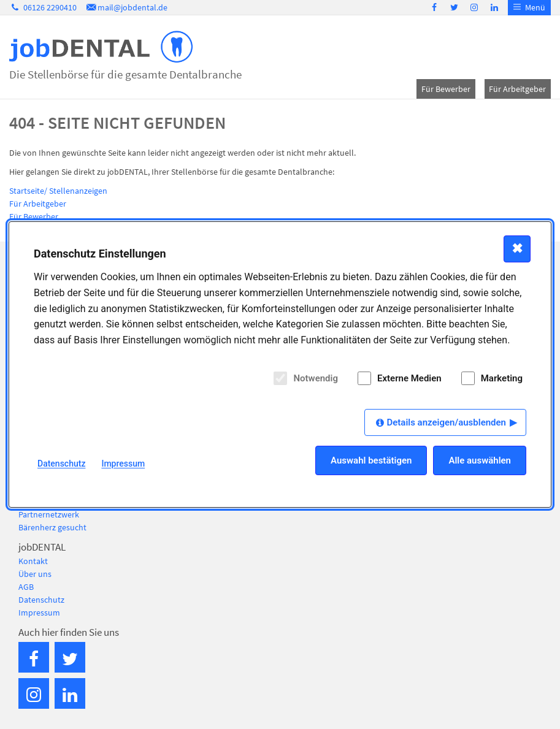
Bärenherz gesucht (52, 527)
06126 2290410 (43, 7)
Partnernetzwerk (49, 514)
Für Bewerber (446, 89)
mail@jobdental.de (126, 7)
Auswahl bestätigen (371, 460)
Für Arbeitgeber (517, 89)
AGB (26, 587)
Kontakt (33, 561)
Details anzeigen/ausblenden (446, 422)
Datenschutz (41, 600)
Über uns (35, 574)
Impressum (39, 613)
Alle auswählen (480, 460)
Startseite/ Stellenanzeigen (58, 191)
